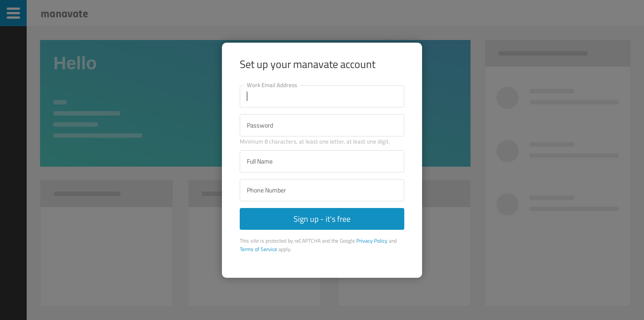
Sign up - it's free (322, 219)
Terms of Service (258, 249)
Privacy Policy (372, 241)
